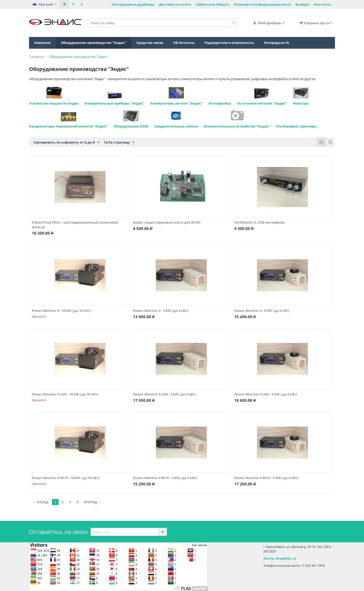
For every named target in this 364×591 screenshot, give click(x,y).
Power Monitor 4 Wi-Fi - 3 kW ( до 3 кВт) (165, 478)
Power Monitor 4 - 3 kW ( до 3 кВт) (161, 311)
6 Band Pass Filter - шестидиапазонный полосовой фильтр (75, 225)
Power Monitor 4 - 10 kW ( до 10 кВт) (61, 311)
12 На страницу (119, 143)
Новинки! (42, 43)
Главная (37, 57)
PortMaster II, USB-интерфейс (259, 222)
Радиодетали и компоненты (229, 43)
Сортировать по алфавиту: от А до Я (66, 143)
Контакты (323, 4)
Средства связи (150, 43)
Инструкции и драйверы (133, 4)
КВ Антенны (184, 43)
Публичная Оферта (212, 4)
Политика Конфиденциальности (262, 4)
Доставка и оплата (175, 4)
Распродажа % (277, 43)
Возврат (302, 4)
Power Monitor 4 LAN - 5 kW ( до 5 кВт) (266, 394)
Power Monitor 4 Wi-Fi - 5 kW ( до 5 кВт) (266, 478)
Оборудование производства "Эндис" (94, 43)
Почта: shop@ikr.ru (280, 558)
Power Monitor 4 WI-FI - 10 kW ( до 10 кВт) (66, 478)
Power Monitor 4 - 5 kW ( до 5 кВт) (262, 311)
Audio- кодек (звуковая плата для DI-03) (167, 222)
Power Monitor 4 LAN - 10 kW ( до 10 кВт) (65, 394)
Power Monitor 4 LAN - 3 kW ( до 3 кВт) (164, 394)
